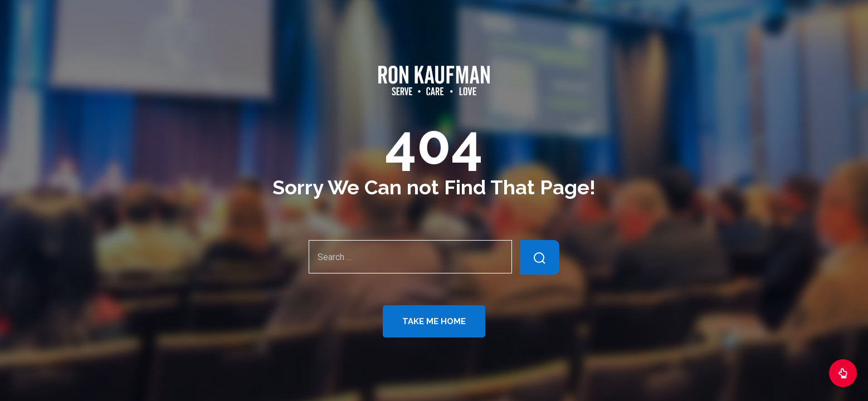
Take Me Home (434, 321)
